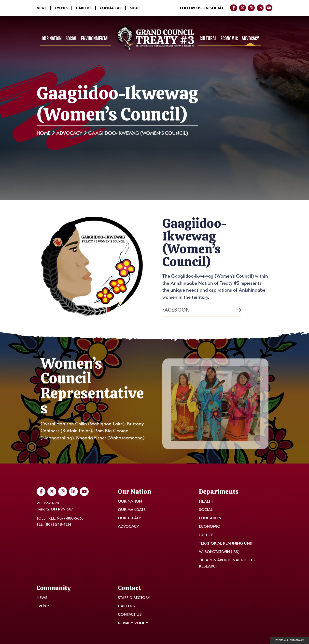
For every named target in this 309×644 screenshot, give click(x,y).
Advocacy (250, 38)
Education (210, 518)
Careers (84, 8)
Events (61, 8)
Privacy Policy (133, 623)
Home (43, 133)
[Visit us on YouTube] (269, 8)
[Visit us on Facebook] (234, 8)
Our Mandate (132, 510)
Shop (135, 8)
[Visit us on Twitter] (242, 8)
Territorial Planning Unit (226, 543)
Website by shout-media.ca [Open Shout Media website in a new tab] (289, 640)
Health (206, 501)
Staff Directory (134, 598)
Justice (206, 535)
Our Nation (52, 38)
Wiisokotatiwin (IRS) (219, 552)
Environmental (95, 38)
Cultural (208, 38)
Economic (229, 38)
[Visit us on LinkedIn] (260, 8)
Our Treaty (129, 518)
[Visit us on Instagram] (251, 8)
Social (71, 38)
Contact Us (111, 8)
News (42, 8)
